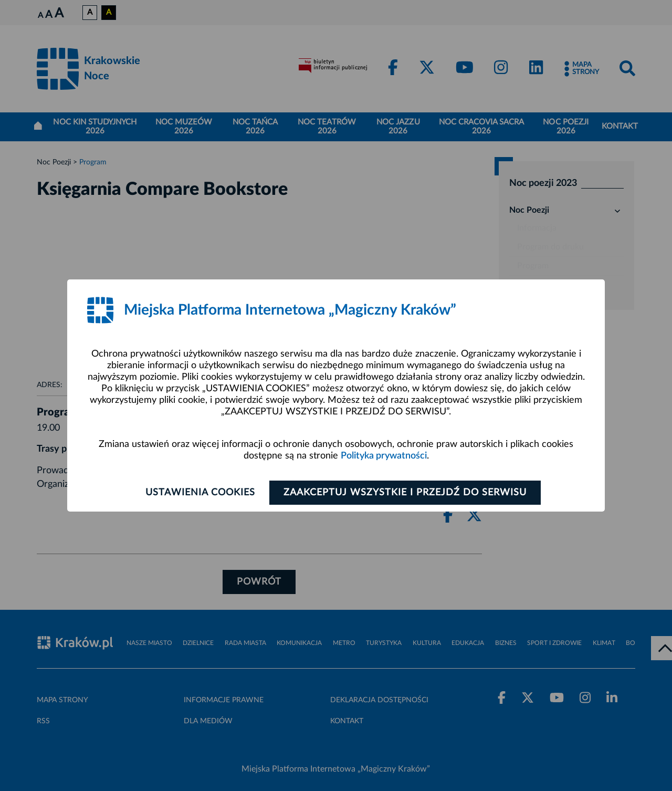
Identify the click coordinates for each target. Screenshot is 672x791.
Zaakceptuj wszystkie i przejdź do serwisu (405, 493)
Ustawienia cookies (200, 493)
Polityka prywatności (384, 456)
